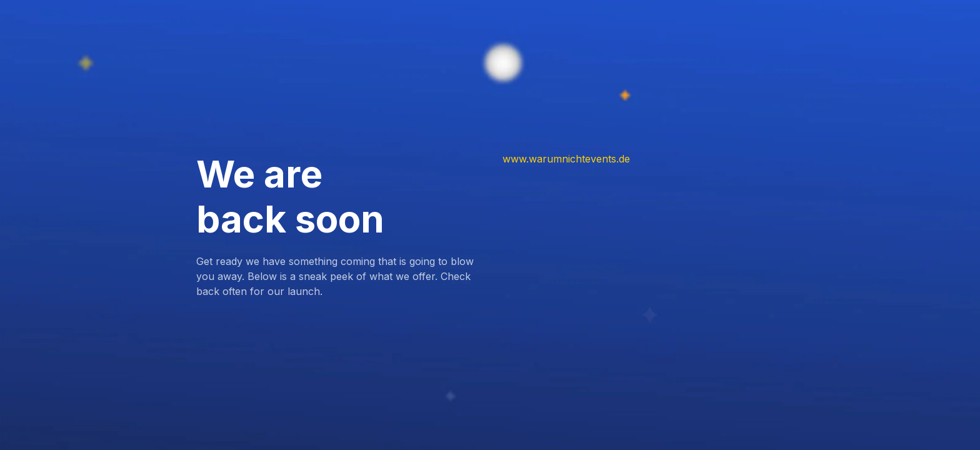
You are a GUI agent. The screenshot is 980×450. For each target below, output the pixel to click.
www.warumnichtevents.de (566, 159)
